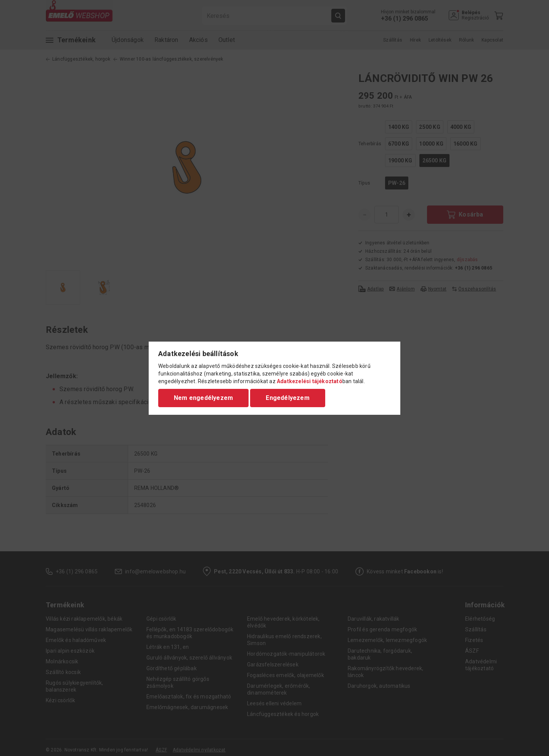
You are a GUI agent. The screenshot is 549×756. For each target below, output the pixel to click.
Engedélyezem (287, 398)
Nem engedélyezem (203, 398)
